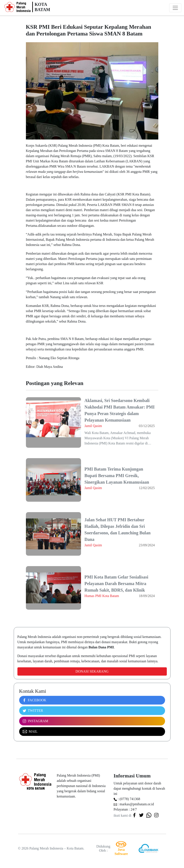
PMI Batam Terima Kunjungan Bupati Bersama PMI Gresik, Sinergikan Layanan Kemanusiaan (117, 476)
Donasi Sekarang (92, 671)
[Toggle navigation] (175, 8)
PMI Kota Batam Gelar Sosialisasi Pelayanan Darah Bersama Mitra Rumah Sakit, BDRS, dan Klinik (116, 584)
